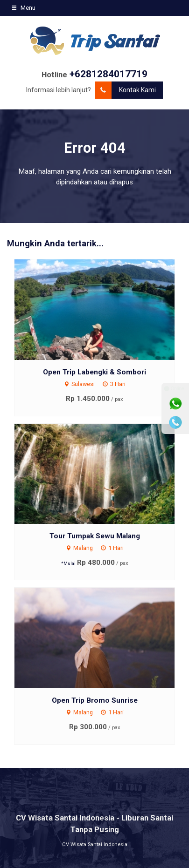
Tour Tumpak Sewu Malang (95, 536)
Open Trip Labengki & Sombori (94, 372)
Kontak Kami (125, 90)
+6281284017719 (108, 74)
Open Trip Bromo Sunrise (95, 700)
